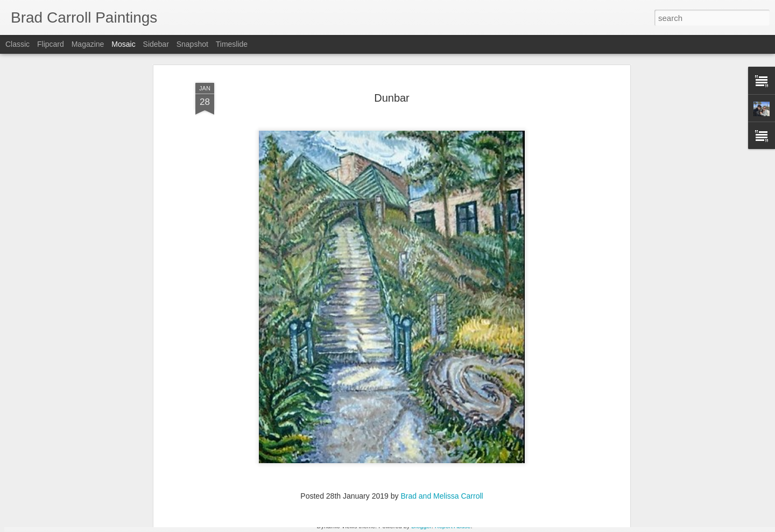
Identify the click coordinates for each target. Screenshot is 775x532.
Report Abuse (453, 526)
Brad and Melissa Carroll (442, 439)
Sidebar (156, 44)
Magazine (88, 44)
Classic (17, 44)
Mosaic (123, 44)
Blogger (421, 526)
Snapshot (192, 44)
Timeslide (232, 44)
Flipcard (51, 44)
